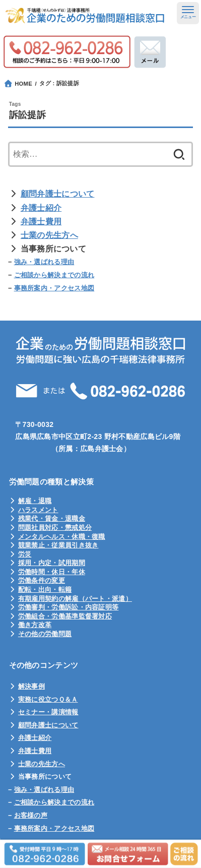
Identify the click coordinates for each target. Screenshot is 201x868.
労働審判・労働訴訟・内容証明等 (69, 607)
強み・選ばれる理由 (44, 262)
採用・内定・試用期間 (52, 563)
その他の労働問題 (45, 634)
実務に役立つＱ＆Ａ (48, 699)
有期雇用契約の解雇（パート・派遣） (75, 599)
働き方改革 (35, 625)
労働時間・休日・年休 (52, 572)
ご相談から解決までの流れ (54, 275)
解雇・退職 (35, 501)
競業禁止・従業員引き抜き (58, 545)
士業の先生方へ (49, 235)
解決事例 (31, 686)
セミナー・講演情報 (48, 712)
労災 (25, 554)
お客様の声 (31, 815)
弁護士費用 (41, 222)
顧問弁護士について (58, 194)
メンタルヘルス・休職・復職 (62, 537)
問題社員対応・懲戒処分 (55, 528)
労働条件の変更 (42, 580)
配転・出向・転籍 (45, 590)
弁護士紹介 (41, 208)
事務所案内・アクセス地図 (54, 288)
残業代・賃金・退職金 (52, 518)
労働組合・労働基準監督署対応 (65, 616)
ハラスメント (38, 510)
